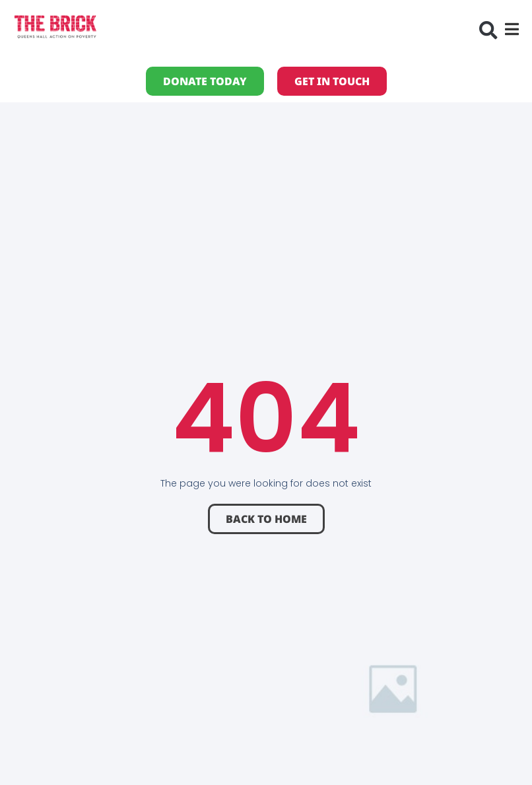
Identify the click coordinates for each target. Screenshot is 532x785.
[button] (488, 30)
